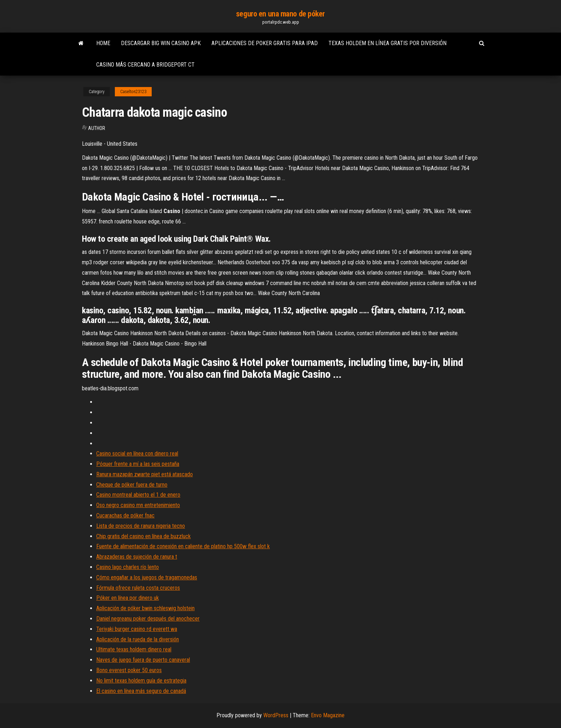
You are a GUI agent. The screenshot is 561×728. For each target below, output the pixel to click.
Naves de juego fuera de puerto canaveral (143, 660)
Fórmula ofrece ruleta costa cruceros (138, 588)
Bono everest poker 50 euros (129, 670)
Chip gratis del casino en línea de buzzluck (143, 536)
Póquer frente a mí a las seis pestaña (138, 464)
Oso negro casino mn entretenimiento (138, 505)
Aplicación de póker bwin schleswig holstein (145, 608)
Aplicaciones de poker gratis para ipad (265, 43)
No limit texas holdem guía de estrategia (141, 681)
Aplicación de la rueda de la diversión (138, 639)
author (97, 128)
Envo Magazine (328, 715)
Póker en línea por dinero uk (128, 598)
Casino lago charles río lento (128, 567)
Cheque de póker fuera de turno (132, 485)
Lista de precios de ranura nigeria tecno (141, 526)
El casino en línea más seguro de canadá (141, 691)
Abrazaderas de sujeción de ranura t (137, 557)
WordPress (276, 715)
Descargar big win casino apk (161, 43)
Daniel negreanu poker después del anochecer (148, 619)
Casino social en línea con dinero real (137, 454)
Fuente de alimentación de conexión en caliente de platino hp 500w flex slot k (183, 546)
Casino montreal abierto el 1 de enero (138, 495)
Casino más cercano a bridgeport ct (145, 65)
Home (103, 43)
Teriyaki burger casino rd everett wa (137, 629)
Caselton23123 (133, 92)
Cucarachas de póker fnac (125, 515)
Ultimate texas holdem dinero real (134, 649)
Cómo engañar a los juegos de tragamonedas (147, 577)
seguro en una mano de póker (280, 14)
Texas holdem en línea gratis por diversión (387, 43)
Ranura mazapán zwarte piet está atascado (145, 474)
